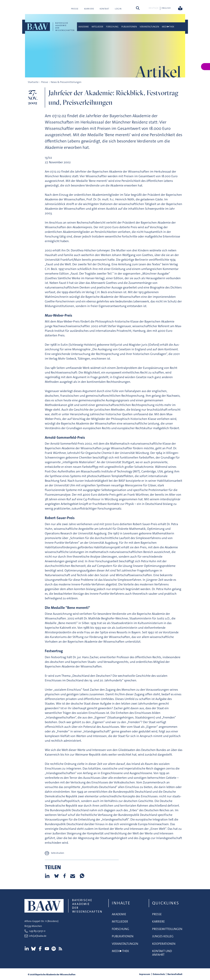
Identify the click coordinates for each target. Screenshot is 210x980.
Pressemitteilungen (167, 929)
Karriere (89, 9)
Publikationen (129, 27)
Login (118, 9)
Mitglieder (97, 27)
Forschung (112, 27)
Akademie (84, 27)
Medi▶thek (168, 27)
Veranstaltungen (149, 27)
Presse (75, 9)
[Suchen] (138, 8)
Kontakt (105, 9)
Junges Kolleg (163, 936)
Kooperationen (164, 944)
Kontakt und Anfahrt (162, 953)
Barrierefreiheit (175, 974)
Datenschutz (159, 974)
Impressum (145, 974)
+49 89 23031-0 (37, 931)
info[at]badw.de (38, 936)
